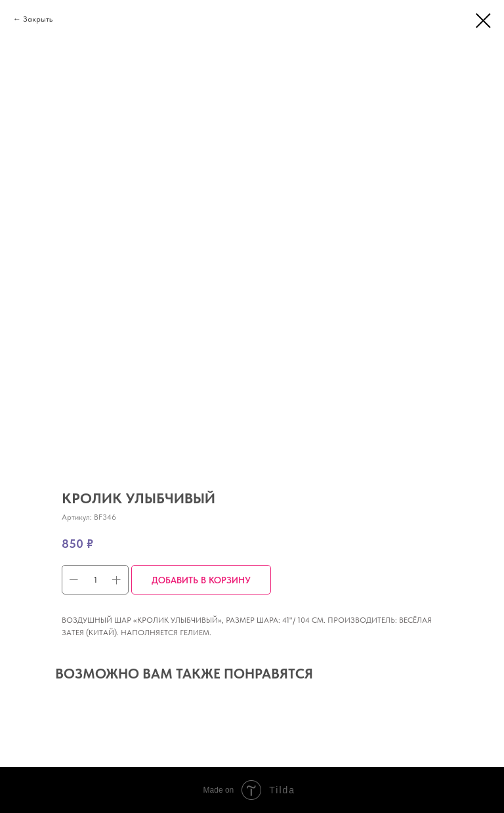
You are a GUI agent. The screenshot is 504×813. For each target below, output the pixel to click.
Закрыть (38, 19)
